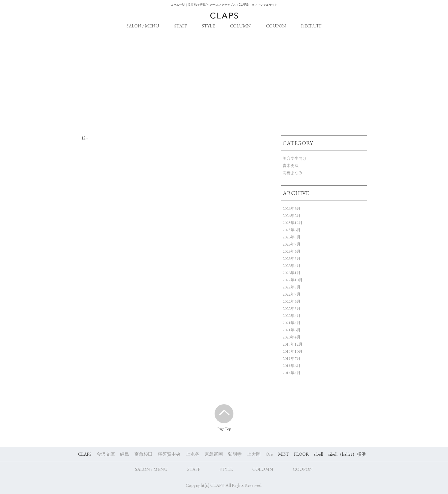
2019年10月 (293, 351)
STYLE (208, 26)
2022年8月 (292, 287)
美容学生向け (295, 158)
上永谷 (193, 454)
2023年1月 (292, 273)
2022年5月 (292, 308)
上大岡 (254, 454)
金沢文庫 (106, 454)
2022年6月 (292, 301)
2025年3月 (292, 230)
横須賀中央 (169, 454)
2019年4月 (292, 373)
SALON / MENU (143, 26)
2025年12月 (293, 223)
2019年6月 (292, 366)
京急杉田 (143, 454)
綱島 (125, 454)
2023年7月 (292, 244)
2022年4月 (292, 316)
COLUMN (240, 26)
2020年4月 (292, 337)
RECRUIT (311, 26)
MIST (283, 454)
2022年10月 (293, 280)
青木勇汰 (291, 166)
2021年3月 (292, 330)
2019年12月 (293, 344)
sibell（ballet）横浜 (347, 454)
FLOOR (301, 454)
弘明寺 (235, 454)
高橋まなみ (293, 173)
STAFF (181, 26)
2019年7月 (292, 358)
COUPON (276, 26)
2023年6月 (292, 251)
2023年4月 (292, 266)
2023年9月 (292, 237)
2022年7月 (292, 294)
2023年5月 (292, 258)
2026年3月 (292, 208)
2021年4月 (292, 323)
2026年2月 (292, 216)
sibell (319, 454)
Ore (269, 454)
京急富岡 (214, 454)
